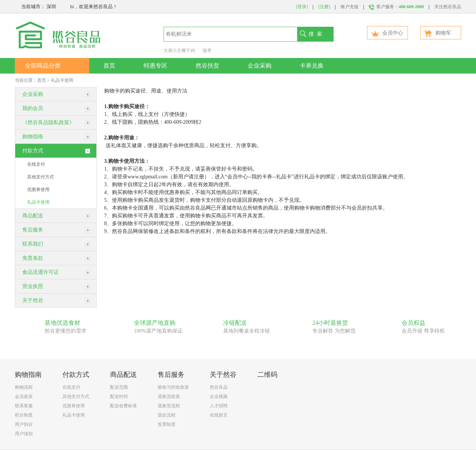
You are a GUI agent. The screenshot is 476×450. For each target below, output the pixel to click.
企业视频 (219, 396)
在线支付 (36, 164)
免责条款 (33, 258)
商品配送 (33, 216)
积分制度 (24, 415)
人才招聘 (219, 406)
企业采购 (260, 66)
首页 (109, 66)
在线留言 (219, 415)
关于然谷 (33, 300)
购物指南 (33, 137)
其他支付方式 (41, 177)
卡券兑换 (312, 66)
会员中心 (387, 33)
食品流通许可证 (41, 272)
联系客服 (24, 406)
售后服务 (33, 230)
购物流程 (24, 387)
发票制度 (167, 424)
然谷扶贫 (208, 66)
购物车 (438, 33)
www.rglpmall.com (148, 177)
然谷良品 (219, 387)
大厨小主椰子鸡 (179, 51)
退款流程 (167, 415)
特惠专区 (155, 66)
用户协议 (24, 424)
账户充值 (350, 7)
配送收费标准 (123, 406)
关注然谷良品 (448, 7)
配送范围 (119, 387)
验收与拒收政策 (173, 387)
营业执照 (33, 286)
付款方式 (33, 151)
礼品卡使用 (62, 80)
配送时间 (119, 396)
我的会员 (33, 108)
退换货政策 (169, 396)
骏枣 (207, 51)
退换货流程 (169, 406)
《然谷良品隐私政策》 (48, 122)
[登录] (302, 7)
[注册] (324, 7)
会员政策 (24, 396)
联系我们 (33, 244)
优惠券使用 (38, 190)
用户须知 (24, 434)
